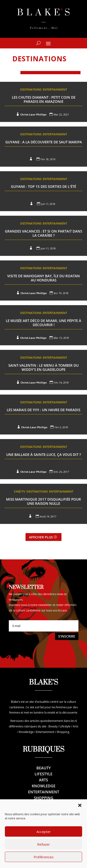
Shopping (44, 798)
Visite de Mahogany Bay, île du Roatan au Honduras (43, 278)
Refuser (43, 853)
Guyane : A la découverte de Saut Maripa (44, 142)
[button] (80, 814)
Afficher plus (41, 537)
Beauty (43, 768)
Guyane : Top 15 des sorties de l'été (43, 186)
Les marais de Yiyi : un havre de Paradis (43, 410)
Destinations (31, 89)
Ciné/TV (20, 491)
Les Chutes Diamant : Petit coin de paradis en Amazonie (44, 99)
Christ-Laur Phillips (33, 114)
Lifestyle (43, 774)
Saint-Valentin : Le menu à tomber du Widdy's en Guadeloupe (43, 367)
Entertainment (55, 89)
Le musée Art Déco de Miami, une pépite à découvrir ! (43, 323)
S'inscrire (67, 636)
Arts (43, 780)
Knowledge (44, 786)
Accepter (44, 840)
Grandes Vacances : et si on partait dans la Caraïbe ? (43, 233)
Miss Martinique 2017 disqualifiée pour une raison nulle (43, 501)
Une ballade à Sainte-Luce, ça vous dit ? (44, 455)
